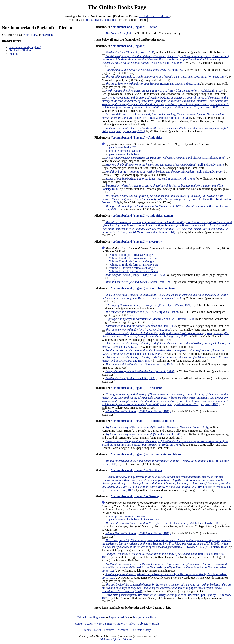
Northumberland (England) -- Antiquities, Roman (142, 216)
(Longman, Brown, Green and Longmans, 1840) (165, 296)
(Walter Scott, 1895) (139, 282)
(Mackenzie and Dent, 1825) (165, 59)
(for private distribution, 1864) (167, 227)
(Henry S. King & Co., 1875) (135, 275)
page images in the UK (122, 147)
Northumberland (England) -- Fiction (134, 27)
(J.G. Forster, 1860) (166, 544)
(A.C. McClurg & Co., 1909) (142, 312)
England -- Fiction (20, 50)
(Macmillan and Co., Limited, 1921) (150, 319)
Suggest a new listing (145, 617)
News (97, 630)
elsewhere (48, 35)
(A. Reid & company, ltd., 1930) (150, 179)
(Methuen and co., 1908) (139, 364)
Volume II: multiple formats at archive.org (134, 265)
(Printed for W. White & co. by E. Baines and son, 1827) (166, 483)
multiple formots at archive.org (127, 516)
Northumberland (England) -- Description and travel (144, 288)
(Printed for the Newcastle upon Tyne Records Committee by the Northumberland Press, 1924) (164, 567)
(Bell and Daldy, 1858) (165, 165)
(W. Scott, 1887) (166, 77)
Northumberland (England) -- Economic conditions (143, 421)
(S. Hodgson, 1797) (165, 443)
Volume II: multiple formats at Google (131, 261)
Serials (156, 624)
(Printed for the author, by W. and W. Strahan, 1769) (167, 199)
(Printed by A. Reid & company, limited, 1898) (163, 116)
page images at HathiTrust (124, 154)
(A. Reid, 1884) (145, 70)
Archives (123, 630)
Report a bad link (119, 617)
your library (30, 35)
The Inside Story (141, 630)
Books (87, 630)
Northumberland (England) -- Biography (136, 242)
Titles (131, 624)
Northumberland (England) (25, 47)
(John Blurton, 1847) (138, 411)
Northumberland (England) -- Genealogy (136, 496)
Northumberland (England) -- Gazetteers (136, 470)
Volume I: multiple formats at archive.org (133, 258)
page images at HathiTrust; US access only (134, 519)
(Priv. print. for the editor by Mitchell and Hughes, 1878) (164, 523)
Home (78, 624)
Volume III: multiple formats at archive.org (134, 271)
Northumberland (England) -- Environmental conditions (146, 454)
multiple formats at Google (125, 151)
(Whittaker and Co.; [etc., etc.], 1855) (165, 103)
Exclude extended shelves (154, 16)
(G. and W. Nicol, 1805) (143, 434)
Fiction (13, 54)
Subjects (143, 624)
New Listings (104, 624)
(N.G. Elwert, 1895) (165, 158)
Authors (120, 624)
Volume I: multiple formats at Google (131, 255)
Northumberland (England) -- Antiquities (136, 138)
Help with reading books (91, 617)
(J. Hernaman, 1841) (166, 588)
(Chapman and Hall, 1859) (141, 326)
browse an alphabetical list (100, 20)
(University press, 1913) (130, 52)
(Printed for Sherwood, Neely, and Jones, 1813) (157, 427)
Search (89, 624)
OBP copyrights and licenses (117, 639)
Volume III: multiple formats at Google (132, 268)
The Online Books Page (117, 7)
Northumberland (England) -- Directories (136, 388)
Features (109, 630)
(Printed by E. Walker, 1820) (148, 305)
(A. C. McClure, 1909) (138, 330)
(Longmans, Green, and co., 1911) (153, 84)
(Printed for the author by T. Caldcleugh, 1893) (164, 91)
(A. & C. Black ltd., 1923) (131, 378)
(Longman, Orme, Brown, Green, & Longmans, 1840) (165, 335)
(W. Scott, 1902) (140, 371)
